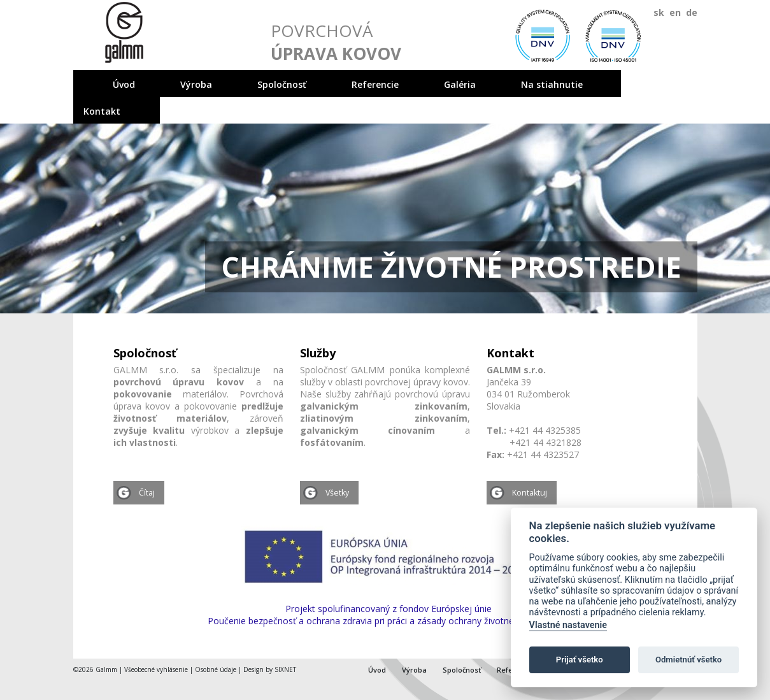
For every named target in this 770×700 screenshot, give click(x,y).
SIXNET (285, 669)
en (675, 12)
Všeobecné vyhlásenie (156, 669)
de (692, 12)
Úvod (124, 84)
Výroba (196, 84)
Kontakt (102, 111)
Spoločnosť (282, 84)
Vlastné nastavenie (568, 625)
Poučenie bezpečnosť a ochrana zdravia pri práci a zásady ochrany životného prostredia (389, 621)
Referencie (375, 84)
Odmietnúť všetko (688, 660)
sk (659, 12)
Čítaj (147, 493)
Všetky (337, 493)
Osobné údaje (216, 669)
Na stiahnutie (552, 84)
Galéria (460, 84)
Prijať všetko (580, 660)
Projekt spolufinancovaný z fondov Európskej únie (389, 609)
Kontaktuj (530, 493)
